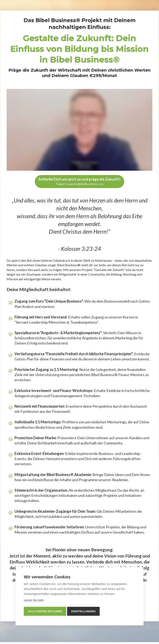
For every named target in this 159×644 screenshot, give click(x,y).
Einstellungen (84, 611)
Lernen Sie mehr (34, 600)
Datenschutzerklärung (142, 638)
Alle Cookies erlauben (45, 611)
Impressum (121, 638)
